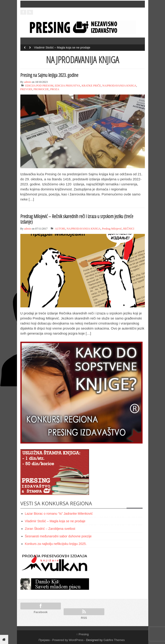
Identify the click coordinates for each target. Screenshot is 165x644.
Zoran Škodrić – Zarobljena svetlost (50, 529)
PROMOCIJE (41, 89)
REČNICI (129, 229)
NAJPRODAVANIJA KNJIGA (119, 86)
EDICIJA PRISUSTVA (67, 86)
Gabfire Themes (114, 640)
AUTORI (60, 229)
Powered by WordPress (68, 640)
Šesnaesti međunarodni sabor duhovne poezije (58, 536)
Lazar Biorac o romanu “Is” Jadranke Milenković (59, 514)
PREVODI (26, 89)
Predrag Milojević (112, 229)
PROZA (55, 89)
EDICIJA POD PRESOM (39, 86)
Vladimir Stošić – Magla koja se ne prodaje (62, 47)
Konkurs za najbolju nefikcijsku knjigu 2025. (56, 544)
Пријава (44, 640)
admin (28, 82)
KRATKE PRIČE (91, 86)
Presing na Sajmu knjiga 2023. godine (49, 75)
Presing (82, 634)
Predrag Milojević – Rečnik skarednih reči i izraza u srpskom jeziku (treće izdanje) (77, 219)
